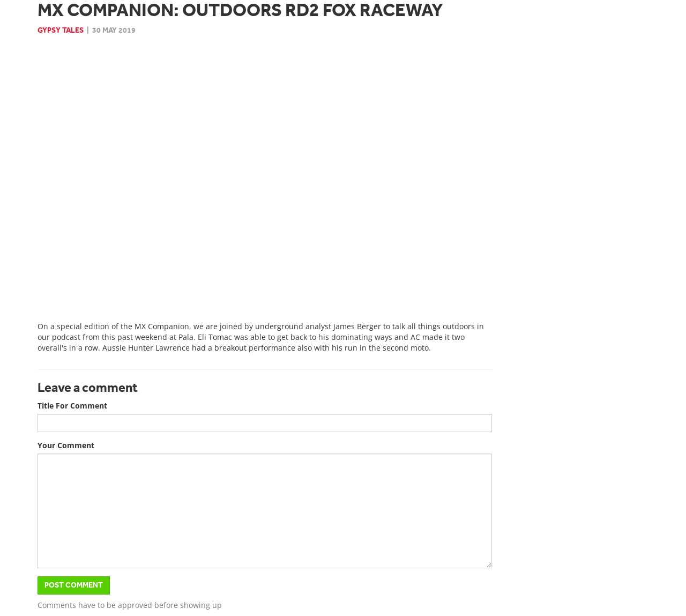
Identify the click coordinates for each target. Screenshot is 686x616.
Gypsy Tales (61, 30)
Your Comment (66, 445)
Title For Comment (72, 406)
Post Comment (74, 585)
